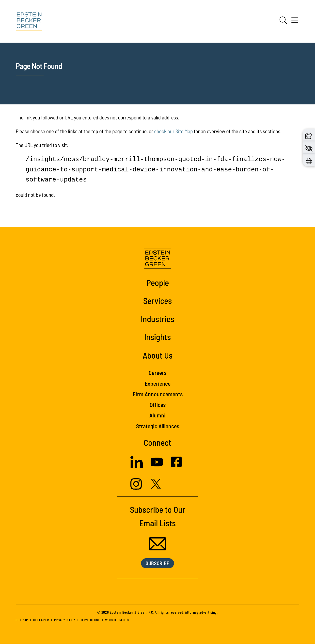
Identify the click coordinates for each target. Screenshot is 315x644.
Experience (158, 383)
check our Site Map (173, 131)
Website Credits (117, 620)
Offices (158, 405)
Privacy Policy (65, 620)
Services (157, 300)
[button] (309, 135)
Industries (157, 319)
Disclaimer (41, 620)
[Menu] (295, 22)
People (158, 282)
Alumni (157, 415)
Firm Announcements (158, 394)
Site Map (22, 620)
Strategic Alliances (158, 426)
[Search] (283, 20)
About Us (158, 355)
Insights (157, 337)
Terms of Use (90, 620)
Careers (157, 372)
